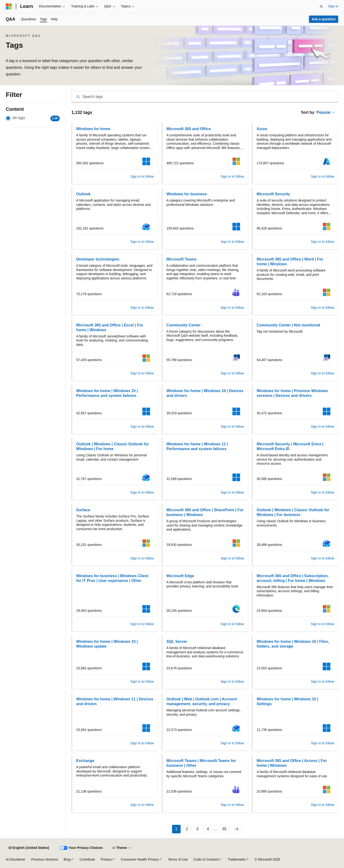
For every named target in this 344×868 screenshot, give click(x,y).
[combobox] (205, 97)
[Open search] (321, 6)
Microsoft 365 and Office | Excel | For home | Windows (110, 327)
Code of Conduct (206, 859)
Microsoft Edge (180, 576)
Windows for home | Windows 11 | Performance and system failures (197, 446)
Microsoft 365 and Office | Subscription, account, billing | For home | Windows (293, 578)
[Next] (236, 829)
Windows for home (93, 129)
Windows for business (187, 194)
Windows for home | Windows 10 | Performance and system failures (107, 393)
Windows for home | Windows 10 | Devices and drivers (205, 393)
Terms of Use (178, 859)
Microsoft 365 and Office (189, 129)
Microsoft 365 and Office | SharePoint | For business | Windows (205, 512)
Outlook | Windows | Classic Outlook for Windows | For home (113, 446)
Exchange (85, 761)
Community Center (184, 325)
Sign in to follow (142, 176)
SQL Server (177, 642)
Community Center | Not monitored (288, 325)
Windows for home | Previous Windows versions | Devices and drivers (292, 393)
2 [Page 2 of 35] (187, 829)
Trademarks (236, 859)
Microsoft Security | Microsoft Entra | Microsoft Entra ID (290, 446)
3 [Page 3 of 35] (197, 829)
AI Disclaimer (16, 859)
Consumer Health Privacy (140, 859)
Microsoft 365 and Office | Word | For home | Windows (290, 262)
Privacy (106, 859)
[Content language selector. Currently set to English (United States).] (29, 848)
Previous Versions (44, 859)
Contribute (87, 859)
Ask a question (324, 19)
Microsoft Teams (182, 259)
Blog (67, 859)
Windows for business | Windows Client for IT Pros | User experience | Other (112, 578)
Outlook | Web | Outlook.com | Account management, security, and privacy (202, 701)
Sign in (333, 6)
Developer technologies (98, 259)
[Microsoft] (9, 6)
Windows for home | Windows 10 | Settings (287, 701)
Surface (83, 510)
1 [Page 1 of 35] (176, 829)
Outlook (83, 194)
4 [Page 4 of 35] (208, 829)
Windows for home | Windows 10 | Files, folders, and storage (293, 644)
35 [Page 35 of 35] (224, 829)
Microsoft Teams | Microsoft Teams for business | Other (201, 763)
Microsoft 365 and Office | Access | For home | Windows (292, 763)
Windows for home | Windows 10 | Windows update (107, 644)
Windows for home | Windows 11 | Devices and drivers (115, 701)
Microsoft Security (273, 194)
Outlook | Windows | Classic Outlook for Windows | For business (293, 512)
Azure (262, 129)
